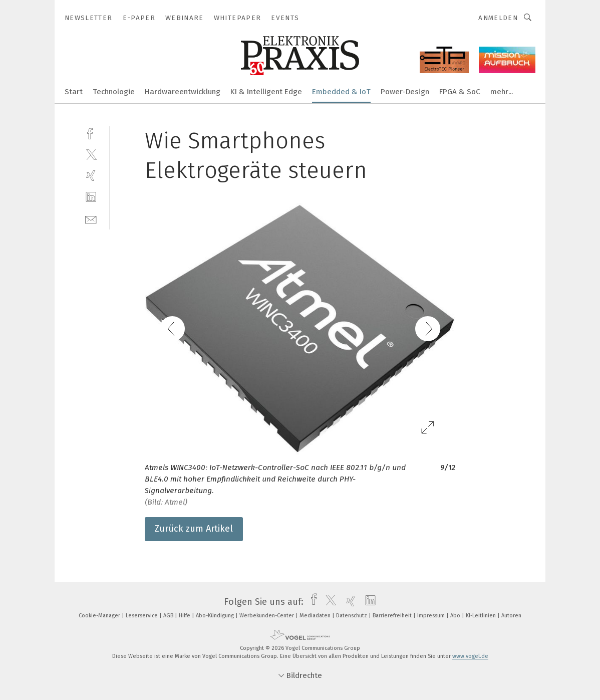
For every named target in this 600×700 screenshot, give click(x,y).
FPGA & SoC (460, 92)
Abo (456, 616)
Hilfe (185, 616)
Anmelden (498, 18)
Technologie (114, 92)
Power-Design (405, 92)
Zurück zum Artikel (194, 529)
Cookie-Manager (100, 616)
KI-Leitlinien (482, 616)
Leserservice (142, 616)
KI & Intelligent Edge (266, 92)
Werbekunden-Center (267, 616)
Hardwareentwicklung (183, 92)
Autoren (511, 616)
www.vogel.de (470, 656)
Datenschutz (352, 616)
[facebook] (91, 133)
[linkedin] (91, 197)
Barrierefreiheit (393, 616)
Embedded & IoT (341, 92)
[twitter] (91, 154)
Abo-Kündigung (216, 616)
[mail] (91, 219)
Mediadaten (316, 616)
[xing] (91, 176)
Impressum (432, 616)
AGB (169, 616)
